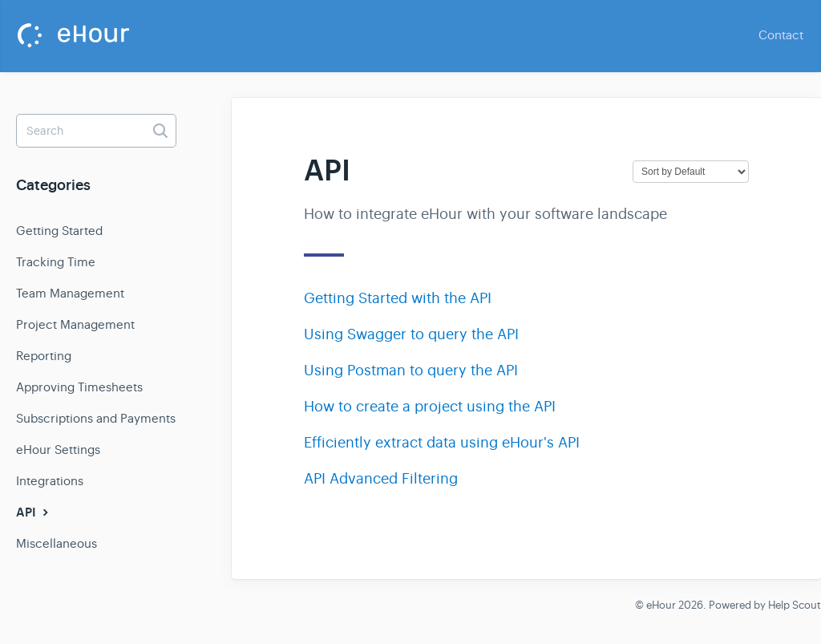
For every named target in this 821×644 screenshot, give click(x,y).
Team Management (70, 293)
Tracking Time (56, 262)
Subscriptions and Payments (96, 418)
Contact (781, 35)
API (34, 512)
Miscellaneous (57, 543)
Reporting (44, 356)
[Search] (96, 131)
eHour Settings (58, 450)
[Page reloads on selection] (691, 172)
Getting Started (59, 231)
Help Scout (795, 605)
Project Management (75, 324)
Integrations (50, 481)
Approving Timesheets (79, 387)
